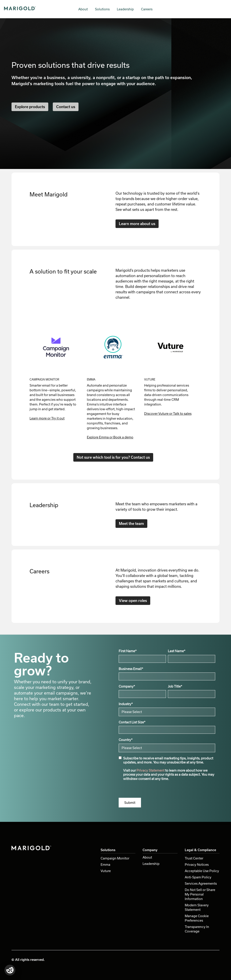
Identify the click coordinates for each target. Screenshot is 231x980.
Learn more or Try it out (47, 418)
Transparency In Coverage (197, 929)
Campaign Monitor (115, 858)
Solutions (102, 9)
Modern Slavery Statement (197, 907)
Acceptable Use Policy (202, 871)
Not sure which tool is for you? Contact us (113, 457)
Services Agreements (201, 883)
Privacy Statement (150, 770)
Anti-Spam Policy (198, 877)
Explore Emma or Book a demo (110, 437)
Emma (105, 865)
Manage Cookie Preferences (197, 918)
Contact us (66, 107)
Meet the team (131, 523)
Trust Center (194, 858)
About (83, 9)
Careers (147, 9)
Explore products (30, 107)
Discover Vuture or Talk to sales (168, 414)
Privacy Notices (197, 865)
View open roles (133, 601)
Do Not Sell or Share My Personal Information (200, 894)
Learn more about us (137, 224)
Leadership (125, 9)
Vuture (106, 871)
